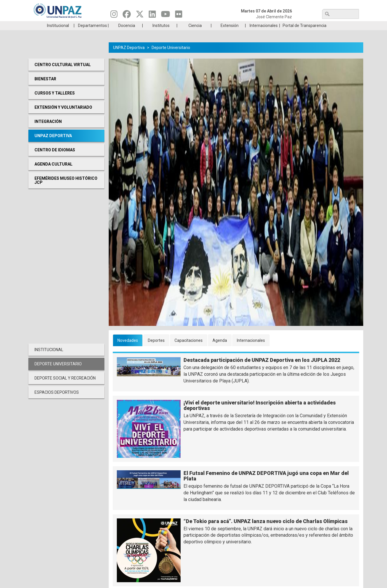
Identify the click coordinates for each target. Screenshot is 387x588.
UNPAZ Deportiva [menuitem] (53, 144)
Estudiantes (221, 26)
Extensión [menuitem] (230, 34)
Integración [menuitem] (48, 130)
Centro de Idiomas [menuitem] (55, 159)
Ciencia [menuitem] (195, 34)
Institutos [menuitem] (161, 34)
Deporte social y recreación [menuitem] (65, 387)
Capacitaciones (189, 349)
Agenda (220, 349)
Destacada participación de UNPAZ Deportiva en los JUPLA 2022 (262, 369)
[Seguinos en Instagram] (114, 16)
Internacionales (251, 349)
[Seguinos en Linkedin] (152, 16)
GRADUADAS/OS (276, 26)
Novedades (128, 349)
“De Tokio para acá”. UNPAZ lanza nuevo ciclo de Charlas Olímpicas (266, 530)
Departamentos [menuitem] (92, 34)
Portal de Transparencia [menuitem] (305, 34)
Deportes (156, 349)
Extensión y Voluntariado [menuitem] (63, 116)
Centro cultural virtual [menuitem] (63, 73)
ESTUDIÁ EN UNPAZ (111, 26)
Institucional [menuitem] (58, 34)
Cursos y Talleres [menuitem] (55, 102)
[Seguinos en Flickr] (179, 16)
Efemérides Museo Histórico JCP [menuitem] (66, 189)
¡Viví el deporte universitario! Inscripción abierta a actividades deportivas (260, 414)
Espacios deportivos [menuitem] (57, 401)
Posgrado (331, 26)
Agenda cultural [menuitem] (53, 173)
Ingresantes (166, 26)
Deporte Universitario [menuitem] (58, 373)
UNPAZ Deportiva (129, 56)
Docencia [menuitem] (127, 34)
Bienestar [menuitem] (45, 88)
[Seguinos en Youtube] (166, 16)
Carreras (56, 26)
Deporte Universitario (171, 56)
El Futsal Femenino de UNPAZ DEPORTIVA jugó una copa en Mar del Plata (266, 485)
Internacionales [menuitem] (264, 34)
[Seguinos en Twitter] (140, 16)
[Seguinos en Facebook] (127, 16)
